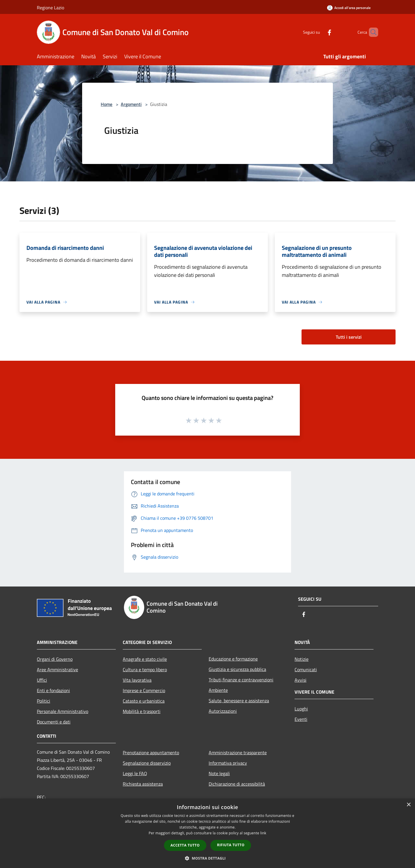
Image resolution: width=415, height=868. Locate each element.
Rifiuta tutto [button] (231, 845)
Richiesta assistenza (143, 784)
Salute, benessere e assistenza (239, 701)
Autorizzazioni (223, 711)
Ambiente (218, 690)
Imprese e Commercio (144, 690)
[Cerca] (371, 32)
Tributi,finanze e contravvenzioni (241, 680)
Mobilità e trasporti (142, 711)
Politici (44, 701)
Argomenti (131, 104)
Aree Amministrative (57, 670)
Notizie (302, 659)
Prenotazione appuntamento (151, 752)
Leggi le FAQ (135, 773)
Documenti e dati (54, 722)
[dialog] (207, 833)
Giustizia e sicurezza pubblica (237, 669)
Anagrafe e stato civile (145, 659)
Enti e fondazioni (53, 690)
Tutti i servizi (349, 337)
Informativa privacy (228, 763)
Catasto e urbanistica (144, 701)
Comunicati (306, 670)
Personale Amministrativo (63, 711)
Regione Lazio (50, 8)
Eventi (301, 719)
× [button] (408, 805)
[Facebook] (320, 32)
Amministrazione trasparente (238, 752)
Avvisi (301, 680)
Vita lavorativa (137, 680)
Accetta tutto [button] (185, 845)
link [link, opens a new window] (263, 833)
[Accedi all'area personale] (349, 8)
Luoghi (301, 709)
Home (107, 104)
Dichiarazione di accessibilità (237, 784)
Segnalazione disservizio (147, 763)
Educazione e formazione (233, 659)
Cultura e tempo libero (145, 670)
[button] (207, 858)
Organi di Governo (55, 659)
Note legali (219, 773)
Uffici (42, 680)
